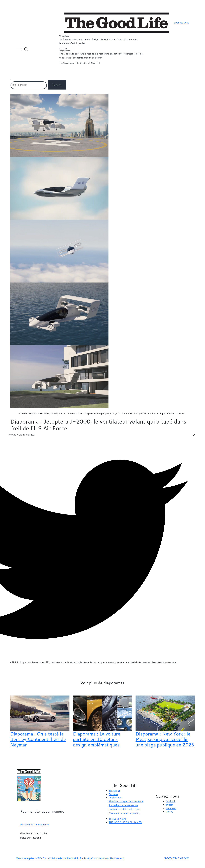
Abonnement (117, 858)
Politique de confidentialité (64, 858)
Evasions (63, 48)
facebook (171, 801)
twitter (169, 805)
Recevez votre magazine (34, 824)
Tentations (102, 40)
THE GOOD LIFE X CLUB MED (125, 822)
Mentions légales (25, 858)
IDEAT (168, 858)
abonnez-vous (182, 23)
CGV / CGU (42, 858)
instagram (171, 808)
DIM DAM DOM (181, 858)
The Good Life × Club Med (88, 63)
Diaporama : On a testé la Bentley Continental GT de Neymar (38, 739)
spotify (169, 811)
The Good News (67, 63)
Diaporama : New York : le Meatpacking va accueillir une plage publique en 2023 (165, 739)
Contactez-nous (100, 858)
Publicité (85, 858)
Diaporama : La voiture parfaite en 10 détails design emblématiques (97, 739)
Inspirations (102, 55)
